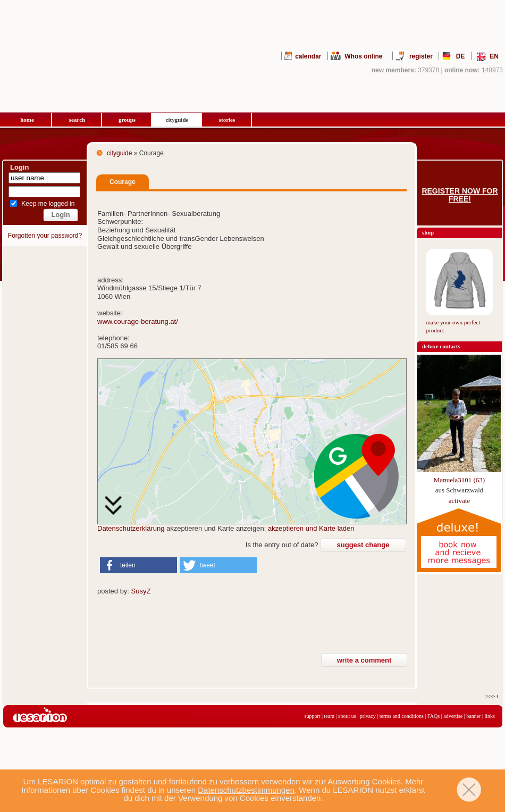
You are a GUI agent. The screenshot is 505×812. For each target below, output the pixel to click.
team (329, 716)
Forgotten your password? (45, 236)
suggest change (363, 545)
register (421, 56)
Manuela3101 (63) (459, 480)
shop (428, 232)
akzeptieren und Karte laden (311, 528)
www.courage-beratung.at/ (138, 321)
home (27, 120)
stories (227, 120)
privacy (368, 716)
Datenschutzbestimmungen (246, 790)
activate (459, 501)
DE (461, 56)
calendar (308, 56)
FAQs (434, 716)
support (313, 716)
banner (473, 716)
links (490, 716)
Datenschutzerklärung (131, 528)
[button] (138, 565)
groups (127, 120)
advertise (453, 716)
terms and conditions (402, 716)
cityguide (177, 120)
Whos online (363, 56)
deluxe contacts (441, 346)
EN (494, 56)
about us (347, 716)
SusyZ (141, 591)
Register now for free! (460, 195)
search (77, 120)
